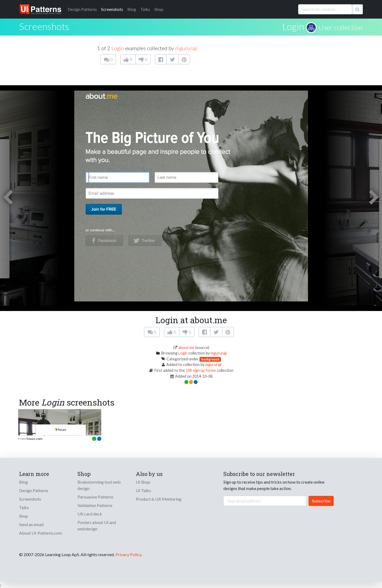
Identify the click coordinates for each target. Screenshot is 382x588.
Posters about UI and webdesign (97, 525)
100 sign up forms (201, 370)
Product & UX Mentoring (159, 499)
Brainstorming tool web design (99, 485)
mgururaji (186, 48)
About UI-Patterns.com (41, 533)
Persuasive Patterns (95, 497)
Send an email (31, 524)
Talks (145, 9)
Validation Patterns (95, 505)
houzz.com (34, 439)
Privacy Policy (128, 554)
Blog (132, 9)
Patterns (82, 9)
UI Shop (143, 482)
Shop (159, 9)
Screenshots (112, 9)
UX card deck (90, 514)
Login (293, 26)
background (210, 359)
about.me (186, 348)
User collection (341, 27)
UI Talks (143, 490)
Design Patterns (34, 490)
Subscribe (321, 501)
